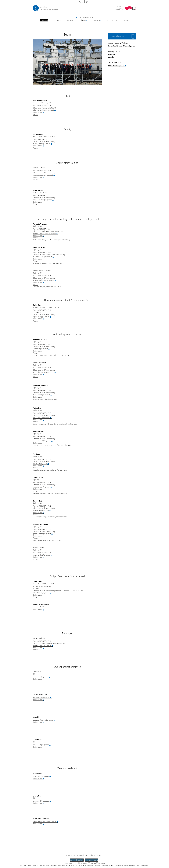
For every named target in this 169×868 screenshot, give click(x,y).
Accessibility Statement (94, 855)
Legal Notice (71, 855)
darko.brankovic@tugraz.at (42, 257)
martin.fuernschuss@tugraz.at (43, 372)
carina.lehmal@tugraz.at (41, 487)
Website (36, 114)
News (126, 20)
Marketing (101, 863)
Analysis (92, 863)
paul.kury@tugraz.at (40, 463)
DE (80, 2)
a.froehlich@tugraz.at (40, 349)
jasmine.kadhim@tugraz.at (42, 200)
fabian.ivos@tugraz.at (40, 677)
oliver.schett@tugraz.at (41, 510)
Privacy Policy (81, 855)
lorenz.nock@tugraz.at (41, 745)
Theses (84, 20)
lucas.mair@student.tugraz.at (43, 720)
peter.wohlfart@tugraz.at (41, 555)
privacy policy (94, 865)
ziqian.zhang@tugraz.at (41, 317)
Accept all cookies (77, 860)
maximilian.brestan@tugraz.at (43, 280)
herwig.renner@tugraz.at (41, 144)
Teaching (70, 20)
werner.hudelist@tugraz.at (42, 645)
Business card (38, 112)
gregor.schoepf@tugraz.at (42, 534)
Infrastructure (113, 20)
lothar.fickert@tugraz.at (41, 593)
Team (91, 18)
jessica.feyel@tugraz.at (41, 776)
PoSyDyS (57, 20)
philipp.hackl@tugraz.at (41, 417)
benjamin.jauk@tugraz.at (42, 441)
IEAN (79, 18)
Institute (44, 20)
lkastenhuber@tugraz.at (41, 697)
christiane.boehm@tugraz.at (43, 175)
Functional (83, 863)
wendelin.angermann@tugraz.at (44, 233)
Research (97, 20)
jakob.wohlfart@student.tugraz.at (45, 821)
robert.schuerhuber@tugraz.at (43, 110)
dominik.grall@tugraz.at (41, 395)
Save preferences (92, 860)
